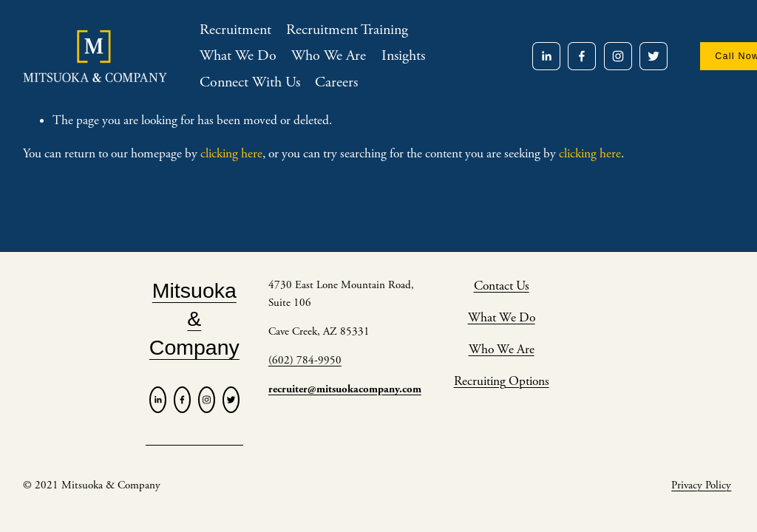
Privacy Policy (701, 485)
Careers (336, 82)
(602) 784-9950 (305, 360)
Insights (403, 56)
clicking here (231, 154)
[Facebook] (582, 56)
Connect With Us (250, 82)
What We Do (238, 56)
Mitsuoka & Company (194, 318)
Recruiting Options (502, 381)
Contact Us (502, 286)
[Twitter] (654, 56)
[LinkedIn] (546, 56)
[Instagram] (618, 56)
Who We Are (329, 56)
